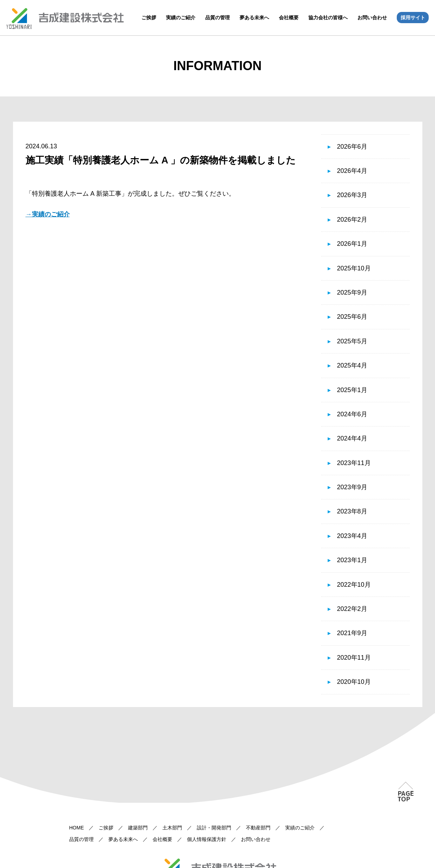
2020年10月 (354, 682)
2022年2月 (352, 609)
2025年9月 (352, 292)
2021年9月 (352, 633)
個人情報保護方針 (207, 839)
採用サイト (413, 18)
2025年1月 (352, 390)
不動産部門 (258, 828)
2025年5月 (352, 341)
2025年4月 (352, 365)
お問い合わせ (372, 18)
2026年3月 (352, 195)
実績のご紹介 (181, 18)
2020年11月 (354, 658)
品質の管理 (217, 18)
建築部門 (138, 828)
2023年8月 (352, 511)
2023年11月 (354, 463)
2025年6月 (352, 317)
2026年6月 (352, 147)
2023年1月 (352, 560)
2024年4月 (352, 438)
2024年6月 (352, 414)
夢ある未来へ (254, 18)
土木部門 (172, 828)
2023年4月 (352, 536)
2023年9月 (352, 487)
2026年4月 (352, 171)
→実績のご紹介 (48, 214)
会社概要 (289, 18)
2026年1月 (352, 244)
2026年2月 (352, 220)
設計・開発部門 (214, 828)
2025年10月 (354, 268)
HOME (76, 828)
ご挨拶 (149, 18)
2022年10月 (354, 585)
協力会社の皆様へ (328, 18)
